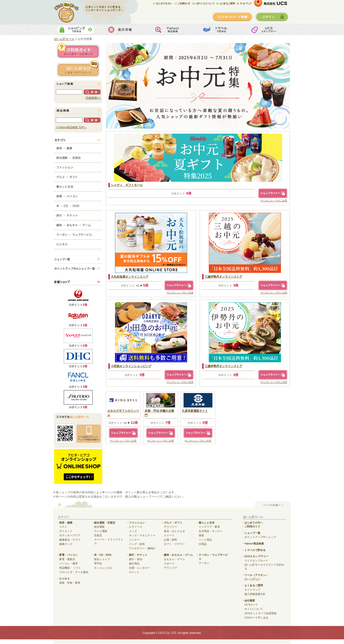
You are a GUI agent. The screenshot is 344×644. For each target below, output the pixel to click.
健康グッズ (66, 544)
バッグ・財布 (137, 544)
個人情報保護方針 (255, 594)
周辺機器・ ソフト (70, 568)
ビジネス (78, 243)
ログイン (272, 17)
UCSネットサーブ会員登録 (260, 613)
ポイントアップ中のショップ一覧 (78, 269)
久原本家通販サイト (195, 411)
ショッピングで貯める (76, 30)
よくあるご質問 (254, 585)
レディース (136, 527)
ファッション (78, 166)
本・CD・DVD (78, 205)
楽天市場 (124, 30)
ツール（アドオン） (256, 575)
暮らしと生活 (78, 186)
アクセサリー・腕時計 (142, 548)
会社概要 (250, 600)
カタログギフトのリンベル (123, 413)
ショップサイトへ (273, 193)
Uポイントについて (204, 4)
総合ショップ (102, 559)
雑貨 (201, 535)
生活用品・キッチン (211, 531)
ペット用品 (205, 540)
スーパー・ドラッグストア (109, 541)
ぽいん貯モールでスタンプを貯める (264, 567)
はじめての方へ (164, 4)
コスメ (63, 527)
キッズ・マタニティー (142, 535)
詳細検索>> (93, 98)
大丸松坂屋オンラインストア (130, 277)
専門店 (98, 563)
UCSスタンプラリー (256, 556)
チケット (134, 572)
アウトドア (170, 568)
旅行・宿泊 (136, 559)
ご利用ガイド (183, 4)
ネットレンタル (103, 568)
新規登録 (232, 17)
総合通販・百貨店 (78, 157)
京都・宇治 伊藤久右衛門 (159, 413)
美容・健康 (78, 147)
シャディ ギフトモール (127, 185)
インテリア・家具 (209, 527)
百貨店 (98, 535)
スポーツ (169, 563)
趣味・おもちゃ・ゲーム (78, 224)
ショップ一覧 (78, 259)
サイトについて (254, 609)
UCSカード (251, 605)
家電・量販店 (67, 559)
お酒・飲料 (170, 540)
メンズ (133, 531)
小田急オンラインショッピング (131, 366)
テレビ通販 (101, 531)
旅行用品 (134, 563)
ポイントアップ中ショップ (260, 537)
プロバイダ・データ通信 (74, 572)
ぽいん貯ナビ (78, 69)
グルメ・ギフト (78, 176)
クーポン (204, 563)
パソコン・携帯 (68, 563)
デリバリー (170, 527)
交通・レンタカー (140, 568)
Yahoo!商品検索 (171, 30)
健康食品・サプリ (70, 540)
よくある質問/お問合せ (226, 4)
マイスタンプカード (256, 561)
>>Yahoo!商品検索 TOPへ (71, 127)
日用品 (203, 544)
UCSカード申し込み (256, 618)
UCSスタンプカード (267, 30)
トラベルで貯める (219, 30)
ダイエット (66, 531)
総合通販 (99, 527)
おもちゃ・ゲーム (174, 559)
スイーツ (169, 535)
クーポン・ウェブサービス (78, 234)
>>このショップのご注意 (274, 201)
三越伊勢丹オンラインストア (223, 277)
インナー (134, 540)
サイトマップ (244, 4)
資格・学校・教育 (70, 583)
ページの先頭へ (273, 505)
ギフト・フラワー (174, 544)
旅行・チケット (78, 214)
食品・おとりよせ (174, 531)
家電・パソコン (78, 195)
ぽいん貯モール (67, 12)
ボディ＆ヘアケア (70, 535)
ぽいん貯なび (252, 579)
